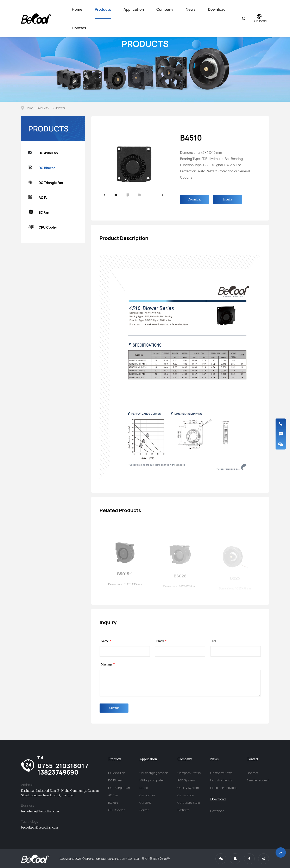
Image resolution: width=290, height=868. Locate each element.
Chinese (260, 19)
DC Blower (58, 108)
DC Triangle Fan (46, 183)
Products (103, 13)
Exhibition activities (224, 788)
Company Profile (189, 773)
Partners (184, 810)
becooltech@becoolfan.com (40, 827)
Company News (221, 773)
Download (217, 9)
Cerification (186, 795)
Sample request (258, 780)
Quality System (188, 788)
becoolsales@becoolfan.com (40, 811)
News (191, 9)
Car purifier (147, 795)
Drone (144, 788)
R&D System (186, 780)
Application (134, 9)
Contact (79, 28)
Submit (114, 708)
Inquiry (228, 199)
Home (77, 9)
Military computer (152, 780)
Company (165, 9)
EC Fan (39, 212)
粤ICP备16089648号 (156, 859)
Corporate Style (189, 803)
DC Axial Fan (43, 153)
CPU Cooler (43, 227)
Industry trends (221, 780)
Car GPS (145, 803)
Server (144, 810)
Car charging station (154, 773)
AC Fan (39, 198)
